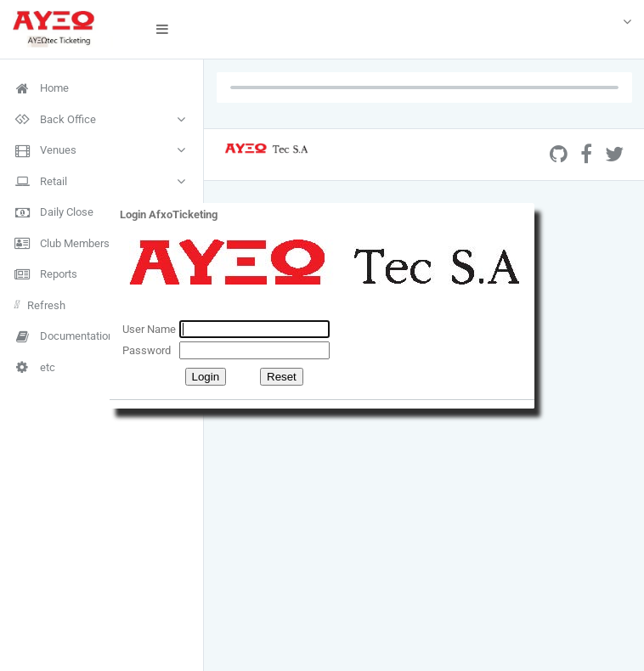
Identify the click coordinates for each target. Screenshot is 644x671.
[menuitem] (102, 88)
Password (147, 350)
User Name (149, 329)
